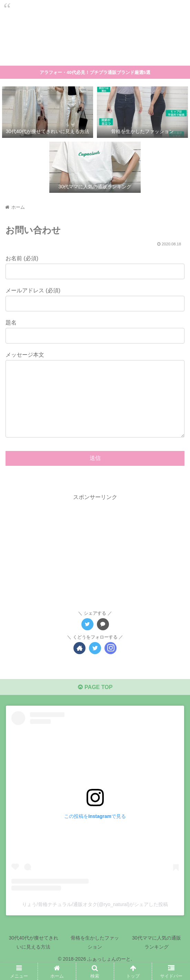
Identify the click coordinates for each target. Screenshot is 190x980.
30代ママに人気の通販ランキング (157, 956)
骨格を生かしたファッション (95, 956)
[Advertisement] (95, 565)
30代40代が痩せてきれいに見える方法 (34, 956)
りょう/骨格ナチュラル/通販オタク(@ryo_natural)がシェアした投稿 (95, 918)
